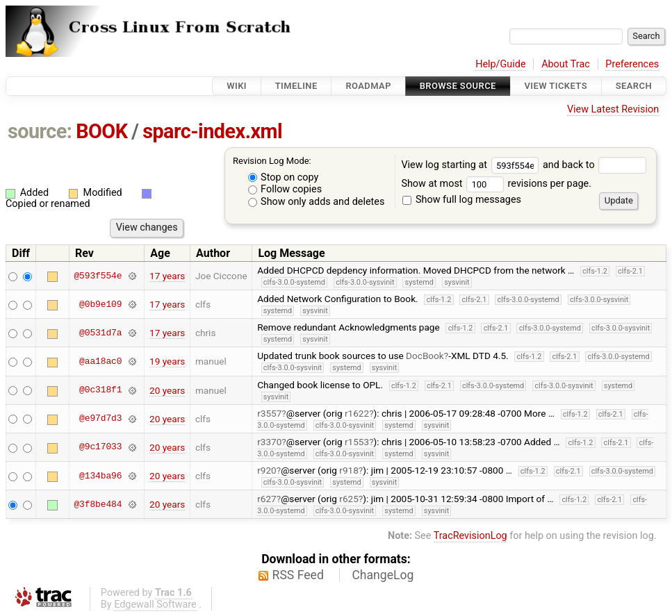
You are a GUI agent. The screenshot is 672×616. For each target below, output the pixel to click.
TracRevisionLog (470, 536)
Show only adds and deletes (317, 202)
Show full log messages (462, 200)
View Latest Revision (613, 109)
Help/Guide (500, 64)
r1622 (357, 413)
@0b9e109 (100, 304)
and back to (595, 165)
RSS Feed (298, 575)
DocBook (425, 356)
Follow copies (285, 189)
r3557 (269, 413)
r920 (267, 470)
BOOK (101, 131)
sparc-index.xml (212, 131)
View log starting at (472, 165)
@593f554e (98, 276)
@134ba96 (100, 476)
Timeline (296, 86)
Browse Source (458, 86)
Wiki (237, 86)
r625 (349, 499)
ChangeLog (383, 575)
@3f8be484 (98, 504)
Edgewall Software (155, 605)
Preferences (632, 64)
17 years (167, 276)
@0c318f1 (100, 390)
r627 (267, 499)
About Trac (566, 64)
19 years (167, 361)
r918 (349, 470)
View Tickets (556, 86)
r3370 (269, 442)
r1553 (357, 442)
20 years (167, 390)
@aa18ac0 (100, 361)
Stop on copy (284, 177)
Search (634, 86)
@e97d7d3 (100, 419)
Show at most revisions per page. (496, 184)
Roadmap (368, 86)
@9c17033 (100, 447)
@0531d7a (100, 333)
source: (40, 131)
